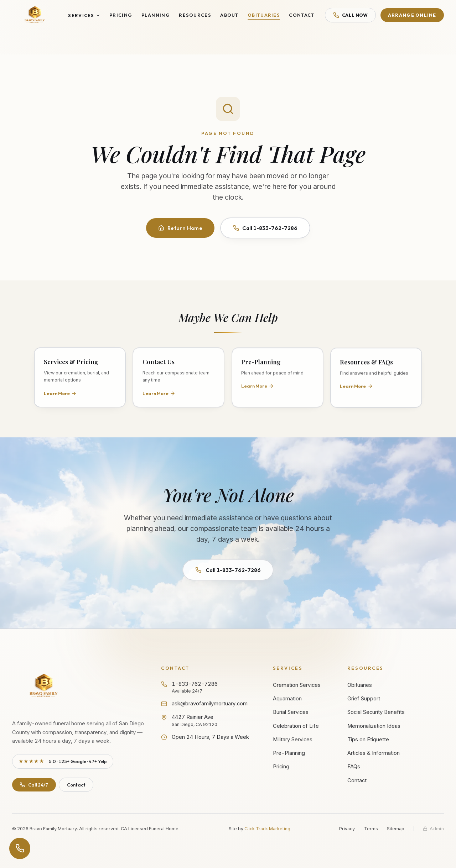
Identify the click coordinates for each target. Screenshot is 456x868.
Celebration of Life (296, 726)
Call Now (351, 15)
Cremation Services (297, 685)
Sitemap (396, 829)
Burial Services (291, 712)
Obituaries (264, 15)
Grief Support (364, 699)
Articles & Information (374, 753)
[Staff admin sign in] (433, 829)
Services (84, 15)
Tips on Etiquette (368, 740)
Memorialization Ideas (374, 726)
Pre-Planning (289, 753)
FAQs (354, 767)
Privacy (347, 829)
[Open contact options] (20, 848)
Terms (371, 829)
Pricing (121, 15)
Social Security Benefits (376, 712)
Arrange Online (412, 15)
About (229, 15)
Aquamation (287, 699)
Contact (302, 15)
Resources (195, 15)
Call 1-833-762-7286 (265, 228)
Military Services (293, 740)
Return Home (180, 228)
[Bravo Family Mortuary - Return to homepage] (44, 686)
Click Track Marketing (267, 829)
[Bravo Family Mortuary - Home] (35, 15)
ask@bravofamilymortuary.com (204, 704)
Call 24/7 (34, 785)
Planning (156, 15)
